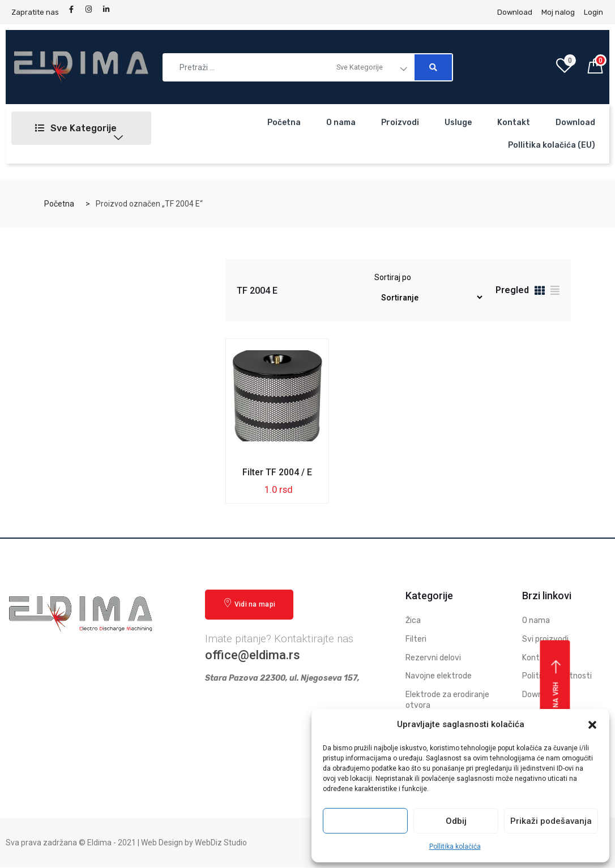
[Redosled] (429, 297)
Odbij (456, 821)
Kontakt (514, 123)
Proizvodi (400, 123)
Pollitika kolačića (455, 846)
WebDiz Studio (221, 843)
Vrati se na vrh (556, 701)
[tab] (540, 292)
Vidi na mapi (249, 603)
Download (575, 123)
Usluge (458, 123)
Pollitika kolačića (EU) (552, 145)
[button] (592, 725)
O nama (341, 123)
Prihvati (365, 821)
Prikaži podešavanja (551, 821)
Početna (284, 123)
